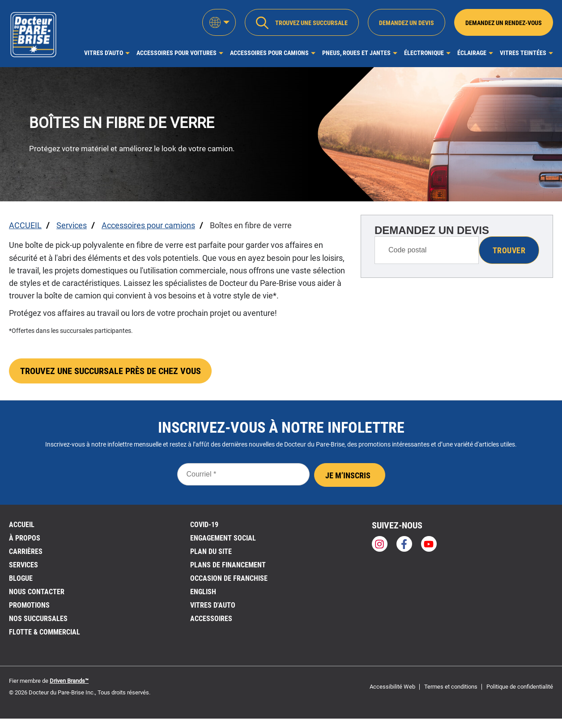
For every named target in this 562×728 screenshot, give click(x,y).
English (203, 593)
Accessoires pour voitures (177, 53)
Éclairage (472, 53)
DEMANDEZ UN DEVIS (432, 230)
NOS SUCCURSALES (38, 619)
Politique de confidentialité (520, 688)
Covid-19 (204, 526)
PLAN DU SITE (211, 552)
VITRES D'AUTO (213, 606)
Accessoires (211, 619)
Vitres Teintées (523, 53)
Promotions (29, 606)
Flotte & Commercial (45, 633)
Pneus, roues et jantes (356, 53)
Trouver (509, 250)
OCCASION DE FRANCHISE (229, 579)
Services (23, 566)
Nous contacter (37, 593)
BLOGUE (21, 579)
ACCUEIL (22, 526)
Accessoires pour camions (269, 53)
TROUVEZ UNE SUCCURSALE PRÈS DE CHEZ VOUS (111, 372)
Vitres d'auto (104, 53)
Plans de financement (228, 566)
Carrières (26, 552)
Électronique (424, 53)
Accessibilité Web (392, 688)
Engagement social (223, 539)
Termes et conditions (451, 688)
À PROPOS (25, 539)
